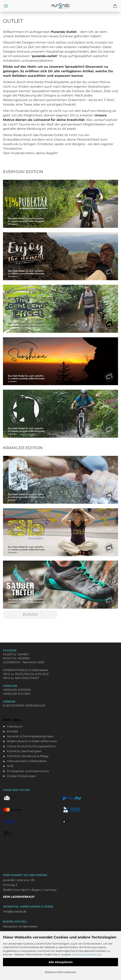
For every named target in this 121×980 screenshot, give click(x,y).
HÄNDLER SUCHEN (16, 694)
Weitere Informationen (60, 972)
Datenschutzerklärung (86, 954)
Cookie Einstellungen (22, 776)
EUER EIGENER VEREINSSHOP (24, 706)
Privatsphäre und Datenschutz (28, 771)
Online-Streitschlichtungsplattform (31, 746)
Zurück (30, 614)
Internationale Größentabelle (27, 761)
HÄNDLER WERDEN (17, 690)
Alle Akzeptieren (61, 962)
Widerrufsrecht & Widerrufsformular (32, 741)
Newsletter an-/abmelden (20, 926)
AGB (10, 766)
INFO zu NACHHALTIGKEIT (21, 678)
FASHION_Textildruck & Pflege (28, 756)
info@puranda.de (15, 911)
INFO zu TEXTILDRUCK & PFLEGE (26, 674)
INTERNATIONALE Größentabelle (26, 670)
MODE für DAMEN (16, 654)
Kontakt (12, 731)
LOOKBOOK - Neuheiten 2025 (24, 662)
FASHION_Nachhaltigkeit (24, 751)
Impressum (15, 726)
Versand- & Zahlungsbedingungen (30, 736)
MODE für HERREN (16, 658)
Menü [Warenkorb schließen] (6, 6)
